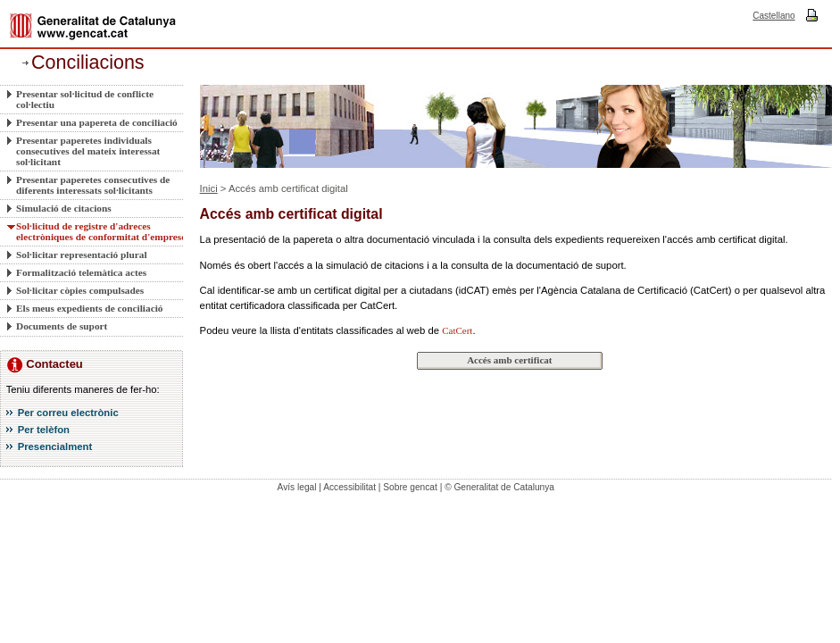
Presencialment (55, 447)
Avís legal (297, 487)
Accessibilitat (349, 487)
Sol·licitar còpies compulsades (80, 290)
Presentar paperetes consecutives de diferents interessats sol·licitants (93, 185)
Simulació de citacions (64, 208)
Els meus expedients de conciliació (89, 308)
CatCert (457, 330)
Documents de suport (62, 326)
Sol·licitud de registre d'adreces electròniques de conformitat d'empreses (103, 231)
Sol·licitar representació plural (82, 255)
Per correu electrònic (68, 413)
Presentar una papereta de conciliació (97, 122)
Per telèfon (44, 430)
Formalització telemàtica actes (81, 272)
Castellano (773, 16)
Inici (209, 188)
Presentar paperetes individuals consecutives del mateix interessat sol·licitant (88, 151)
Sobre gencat (410, 487)
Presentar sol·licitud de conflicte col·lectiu (85, 99)
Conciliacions (88, 63)
